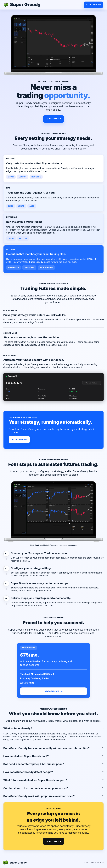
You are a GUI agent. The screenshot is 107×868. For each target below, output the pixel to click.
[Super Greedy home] (22, 5)
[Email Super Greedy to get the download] (53, 691)
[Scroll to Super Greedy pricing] (53, 119)
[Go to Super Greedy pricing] (93, 5)
